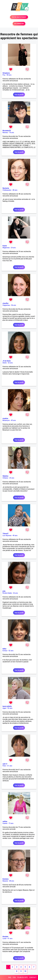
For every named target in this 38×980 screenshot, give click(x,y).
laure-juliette (7, 706)
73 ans (11, 823)
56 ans (14, 305)
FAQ (10, 977)
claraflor (6, 303)
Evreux (5, 651)
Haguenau (6, 305)
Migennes (6, 248)
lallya (4, 649)
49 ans (15, 535)
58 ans (9, 75)
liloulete (5, 937)
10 (25, 971)
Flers (4, 766)
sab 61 (5, 764)
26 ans (15, 593)
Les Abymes (7, 535)
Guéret (5, 823)
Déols (5, 363)
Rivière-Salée (7, 593)
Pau (4, 75)
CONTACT (33, 977)
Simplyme (6, 73)
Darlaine (6, 879)
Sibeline (5, 476)
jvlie (4, 591)
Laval (4, 938)
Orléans (5, 478)
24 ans (13, 248)
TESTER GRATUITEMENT (19, 17)
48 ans (15, 190)
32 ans (10, 363)
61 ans (10, 766)
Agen (4, 708)
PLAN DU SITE (23, 977)
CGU (14, 977)
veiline (5, 821)
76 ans (12, 133)
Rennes (5, 133)
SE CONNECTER (19, 24)
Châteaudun (7, 190)
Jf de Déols (7, 361)
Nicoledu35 (7, 131)
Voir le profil (19, 95)
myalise (5, 418)
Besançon (6, 420)
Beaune (5, 881)
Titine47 (6, 534)
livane (5, 246)
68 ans (12, 881)
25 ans (12, 478)
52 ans (11, 651)
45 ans (13, 420)
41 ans (10, 938)
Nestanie (6, 188)
